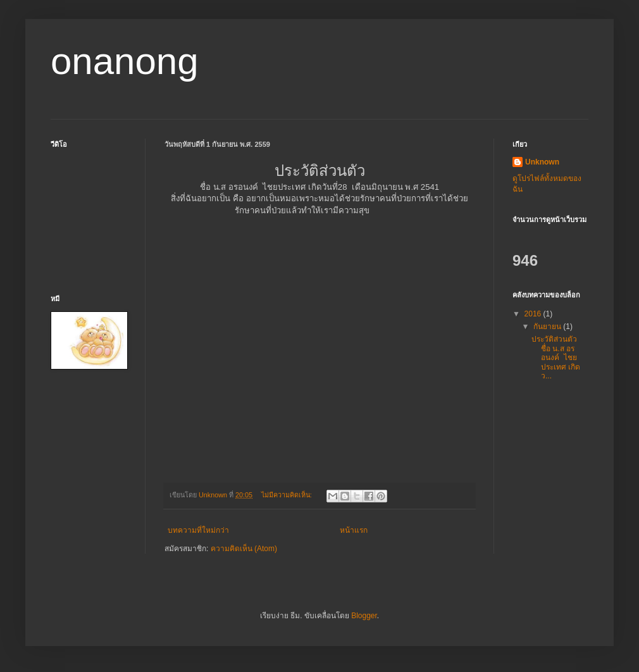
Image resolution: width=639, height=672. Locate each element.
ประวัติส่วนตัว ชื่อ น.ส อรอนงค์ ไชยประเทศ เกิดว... (556, 358)
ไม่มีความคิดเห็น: (288, 495)
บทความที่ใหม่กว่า (198, 530)
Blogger (364, 616)
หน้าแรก (354, 530)
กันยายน (548, 327)
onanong (125, 61)
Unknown (542, 162)
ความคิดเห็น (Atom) (244, 549)
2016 (534, 314)
